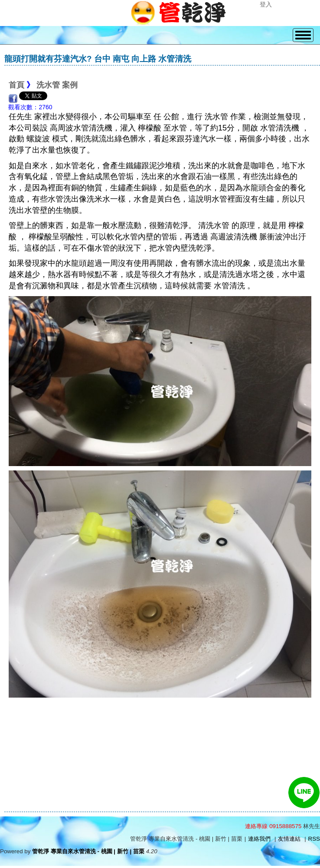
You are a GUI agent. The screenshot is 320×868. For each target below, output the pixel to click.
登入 (266, 4)
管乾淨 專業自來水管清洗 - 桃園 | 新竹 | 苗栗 (88, 851)
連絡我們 (259, 839)
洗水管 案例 (57, 85)
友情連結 (289, 839)
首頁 (16, 85)
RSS (314, 839)
